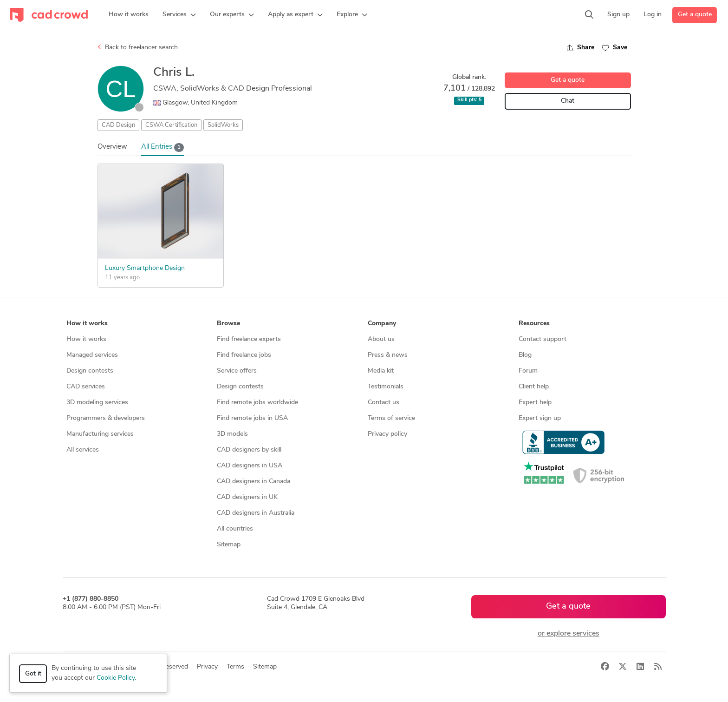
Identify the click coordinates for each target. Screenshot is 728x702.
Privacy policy (387, 434)
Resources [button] (534, 324)
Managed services (92, 355)
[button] (179, 15)
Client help (534, 387)
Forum (528, 371)
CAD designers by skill (249, 450)
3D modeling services (97, 403)
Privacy (207, 667)
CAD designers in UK (247, 497)
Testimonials (386, 387)
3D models (232, 434)
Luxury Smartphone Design (145, 268)
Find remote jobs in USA (252, 418)
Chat (568, 101)
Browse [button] (228, 324)
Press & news (388, 355)
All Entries (163, 148)
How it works (86, 339)
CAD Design (118, 125)
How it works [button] (87, 324)
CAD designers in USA (250, 466)
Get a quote (695, 15)
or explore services (569, 634)
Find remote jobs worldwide (257, 403)
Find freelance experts (249, 339)
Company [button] (382, 324)
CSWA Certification (171, 125)
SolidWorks (223, 125)
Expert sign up (540, 418)
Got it (33, 674)
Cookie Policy (116, 678)
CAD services (86, 387)
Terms (235, 667)
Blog (525, 355)
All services (83, 450)
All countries (235, 529)
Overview (112, 147)
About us (381, 339)
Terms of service (391, 418)
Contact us (383, 403)
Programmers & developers (106, 418)
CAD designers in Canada (253, 482)
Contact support (543, 339)
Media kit (381, 371)
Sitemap (229, 545)
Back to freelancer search (138, 47)
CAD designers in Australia (256, 513)
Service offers (237, 371)
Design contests (90, 371)
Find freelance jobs (244, 355)
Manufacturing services (100, 434)
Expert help (535, 403)
